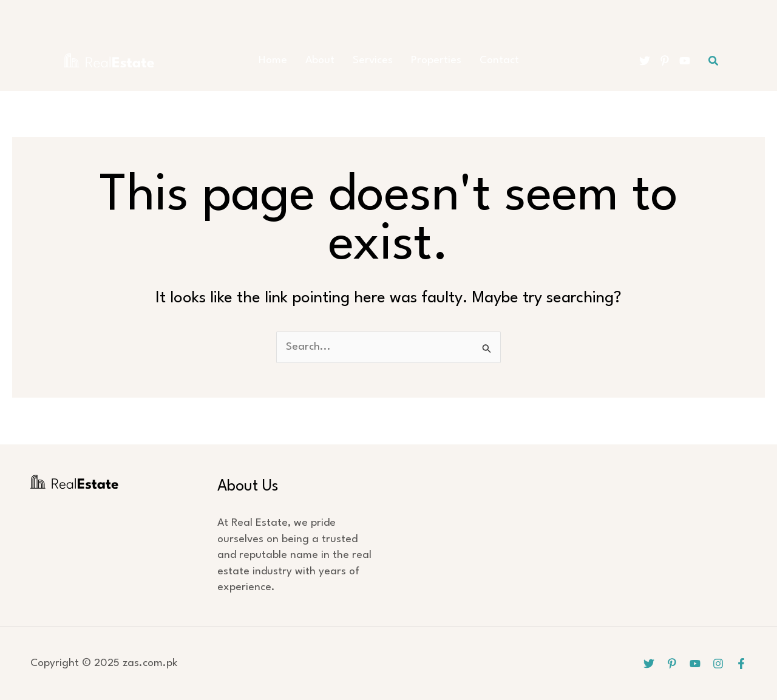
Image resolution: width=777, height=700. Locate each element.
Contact (499, 60)
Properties (436, 60)
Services (373, 60)
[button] (714, 61)
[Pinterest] (665, 61)
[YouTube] (685, 61)
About (320, 60)
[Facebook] (741, 664)
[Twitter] (645, 61)
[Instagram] (718, 664)
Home (273, 60)
